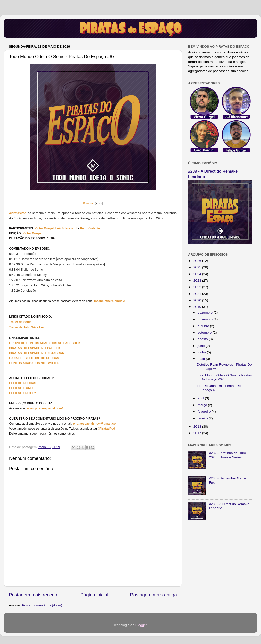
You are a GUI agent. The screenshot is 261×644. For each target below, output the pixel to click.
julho (202, 346)
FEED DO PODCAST (23, 383)
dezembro (206, 313)
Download (89, 203)
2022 (198, 287)
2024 (198, 274)
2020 (198, 300)
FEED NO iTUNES (22, 388)
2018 (198, 426)
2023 (198, 280)
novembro (206, 319)
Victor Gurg (43, 228)
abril (201, 398)
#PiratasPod (18, 213)
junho (202, 352)
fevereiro (205, 411)
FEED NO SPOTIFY (23, 393)
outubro (204, 326)
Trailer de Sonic (20, 322)
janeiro (203, 418)
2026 (198, 261)
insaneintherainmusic (110, 301)
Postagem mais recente (34, 595)
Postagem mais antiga (153, 595)
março (203, 405)
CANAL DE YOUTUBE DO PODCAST (35, 358)
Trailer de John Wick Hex (27, 327)
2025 (198, 267)
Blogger (141, 625)
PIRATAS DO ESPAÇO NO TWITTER (35, 348)
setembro (205, 332)
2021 (198, 294)
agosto (203, 339)
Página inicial (94, 595)
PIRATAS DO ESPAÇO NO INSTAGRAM (37, 353)
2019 (198, 307)
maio (202, 359)
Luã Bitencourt (66, 228)
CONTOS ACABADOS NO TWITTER (34, 363)
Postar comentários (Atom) (42, 605)
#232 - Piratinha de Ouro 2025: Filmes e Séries (227, 455)
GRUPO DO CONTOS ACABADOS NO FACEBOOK (45, 343)
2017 (198, 433)
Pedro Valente (90, 228)
